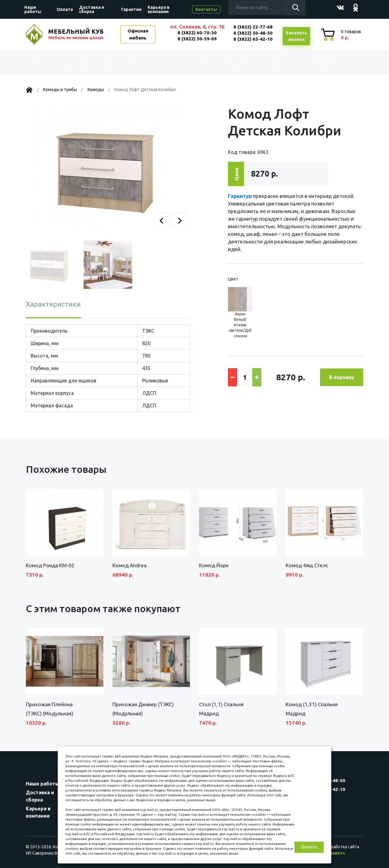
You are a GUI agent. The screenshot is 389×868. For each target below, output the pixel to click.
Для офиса (67, 62)
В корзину (342, 377)
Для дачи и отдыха (41, 62)
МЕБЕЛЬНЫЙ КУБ (77, 34)
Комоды (96, 90)
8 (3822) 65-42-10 (253, 39)
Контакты (206, 9)
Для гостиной (113, 62)
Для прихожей (182, 62)
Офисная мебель (138, 34)
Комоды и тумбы (272, 62)
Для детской (156, 62)
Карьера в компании (159, 9)
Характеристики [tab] (53, 304)
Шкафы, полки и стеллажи (237, 62)
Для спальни (88, 62)
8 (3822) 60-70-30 (197, 33)
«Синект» (335, 853)
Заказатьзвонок (296, 36)
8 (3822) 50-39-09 (197, 39)
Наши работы (33, 9)
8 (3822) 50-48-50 (253, 33)
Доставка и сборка (92, 9)
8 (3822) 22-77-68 (253, 27)
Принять (309, 847)
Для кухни (135, 62)
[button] (162, 221)
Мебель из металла (321, 62)
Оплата (65, 9)
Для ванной (206, 62)
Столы (297, 62)
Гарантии (131, 9)
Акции (351, 62)
